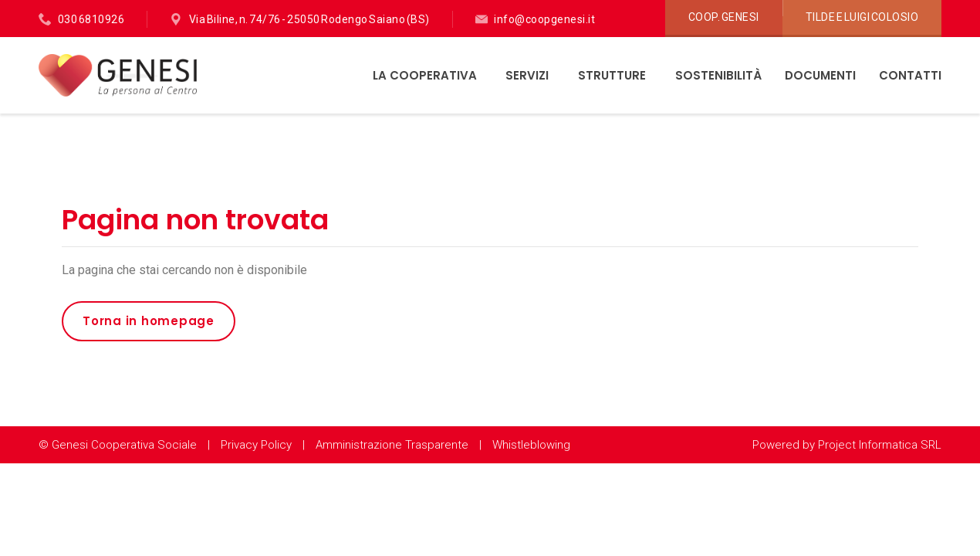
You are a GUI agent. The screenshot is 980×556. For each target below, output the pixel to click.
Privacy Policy (256, 445)
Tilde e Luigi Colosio (862, 17)
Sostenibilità (718, 75)
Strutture (613, 75)
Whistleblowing (531, 445)
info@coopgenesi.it (544, 19)
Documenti (820, 75)
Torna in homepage (149, 321)
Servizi (529, 75)
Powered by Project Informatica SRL (847, 445)
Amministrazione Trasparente (392, 445)
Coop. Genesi (724, 17)
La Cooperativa (426, 75)
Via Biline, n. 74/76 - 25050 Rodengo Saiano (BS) (309, 19)
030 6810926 (91, 19)
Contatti (910, 75)
